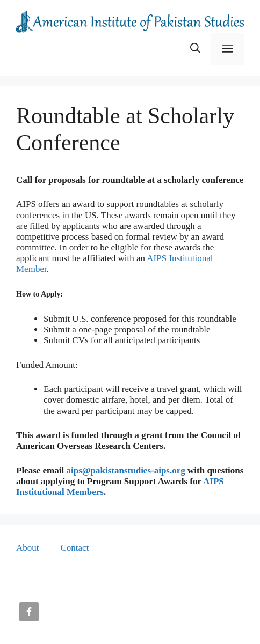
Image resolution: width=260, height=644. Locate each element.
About (28, 548)
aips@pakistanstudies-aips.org (125, 471)
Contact (75, 548)
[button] (195, 49)
